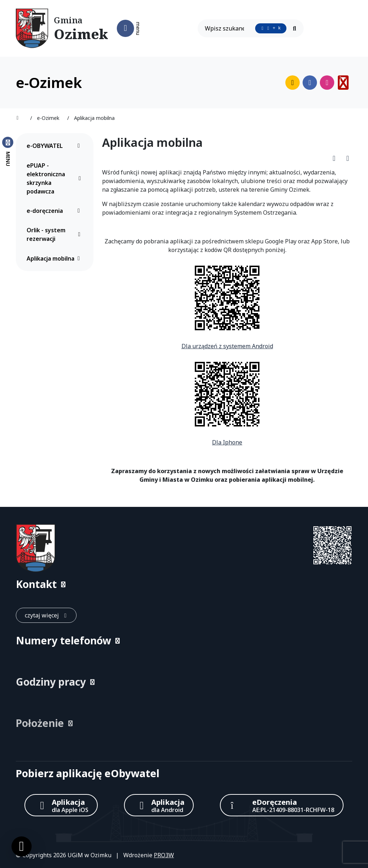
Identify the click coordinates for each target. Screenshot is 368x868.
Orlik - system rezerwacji (55, 234)
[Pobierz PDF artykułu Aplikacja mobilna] (336, 158)
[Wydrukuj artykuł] (348, 158)
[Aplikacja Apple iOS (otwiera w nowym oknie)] (61, 805)
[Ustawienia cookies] (22, 846)
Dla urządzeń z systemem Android (227, 346)
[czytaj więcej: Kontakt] (46, 615)
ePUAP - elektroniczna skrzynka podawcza (55, 178)
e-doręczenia (55, 211)
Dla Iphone (227, 442)
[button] (184, 584)
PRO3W (164, 855)
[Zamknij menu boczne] (8, 151)
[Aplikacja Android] (159, 805)
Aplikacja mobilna (55, 258)
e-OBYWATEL (55, 146)
